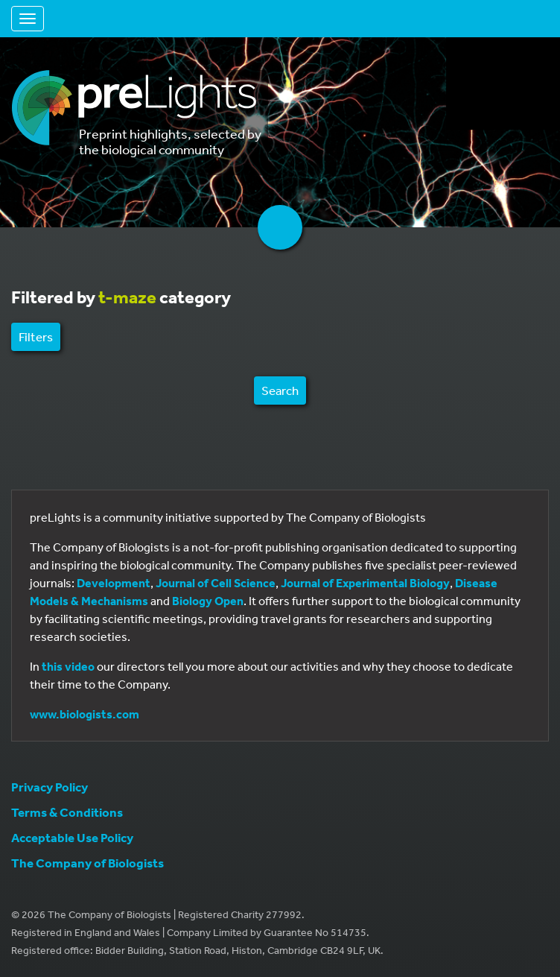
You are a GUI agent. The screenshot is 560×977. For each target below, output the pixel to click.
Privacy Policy (50, 787)
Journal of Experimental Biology (365, 583)
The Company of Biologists (87, 863)
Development (114, 583)
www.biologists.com (85, 714)
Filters (36, 336)
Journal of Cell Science (216, 583)
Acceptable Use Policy (72, 837)
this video (68, 666)
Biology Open (208, 601)
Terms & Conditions (67, 812)
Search (280, 390)
